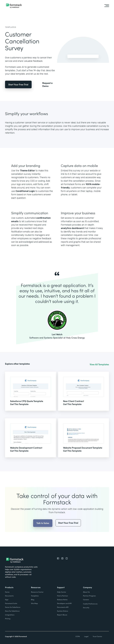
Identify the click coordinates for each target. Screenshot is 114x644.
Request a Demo (47, 84)
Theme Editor (27, 171)
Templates (11, 27)
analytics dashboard (72, 228)
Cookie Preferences (90, 604)
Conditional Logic (25, 191)
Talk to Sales (43, 528)
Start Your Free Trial (18, 84)
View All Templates (99, 364)
